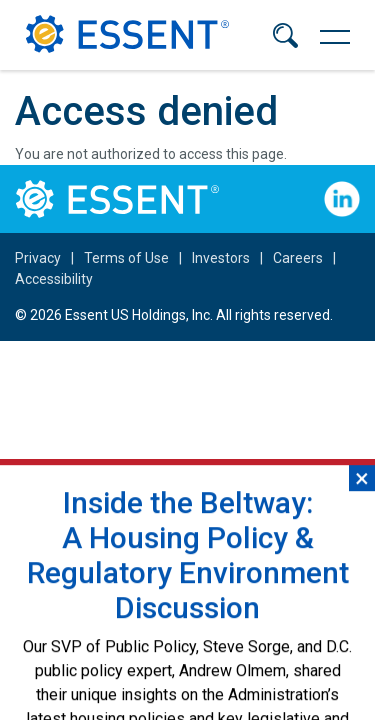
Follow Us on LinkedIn (342, 199)
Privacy (38, 258)
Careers (298, 258)
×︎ (362, 527)
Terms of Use (126, 258)
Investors (221, 258)
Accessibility (54, 279)
